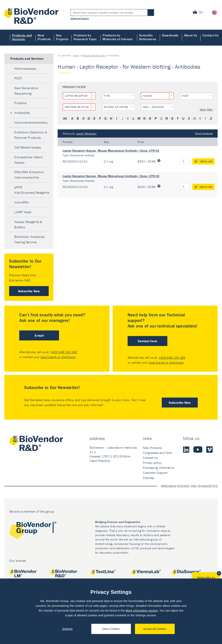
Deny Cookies (111, 629)
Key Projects (62, 37)
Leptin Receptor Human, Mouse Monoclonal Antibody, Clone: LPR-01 (111, 150)
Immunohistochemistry (31, 122)
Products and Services (22, 37)
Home (5, 38)
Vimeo (209, 450)
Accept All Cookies (155, 629)
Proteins (20, 103)
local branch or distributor (58, 357)
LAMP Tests (23, 212)
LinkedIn (186, 450)
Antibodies (22, 113)
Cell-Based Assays (28, 147)
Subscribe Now (29, 291)
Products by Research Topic (85, 37)
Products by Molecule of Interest (117, 37)
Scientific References (148, 37)
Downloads (170, 35)
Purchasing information (159, 468)
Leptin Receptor (86, 133)
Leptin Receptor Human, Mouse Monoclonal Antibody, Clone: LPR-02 (111, 176)
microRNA (22, 202)
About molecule (204, 133)
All (65, 118)
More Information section (142, 611)
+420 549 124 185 (64, 352)
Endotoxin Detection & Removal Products (31, 135)
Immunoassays (25, 68)
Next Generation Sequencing (26, 91)
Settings (67, 629)
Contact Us (210, 35)
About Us (191, 35)
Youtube (198, 450)
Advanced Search (80, 18)
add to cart (206, 161)
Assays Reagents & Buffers (28, 224)
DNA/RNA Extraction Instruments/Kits (29, 175)
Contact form (147, 341)
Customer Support (155, 473)
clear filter (206, 110)
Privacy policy (152, 463)
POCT (18, 78)
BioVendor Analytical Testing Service (29, 239)
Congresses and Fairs (157, 453)
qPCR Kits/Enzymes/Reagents (32, 190)
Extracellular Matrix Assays (29, 160)
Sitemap (149, 478)
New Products (44, 37)
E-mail (39, 335)
